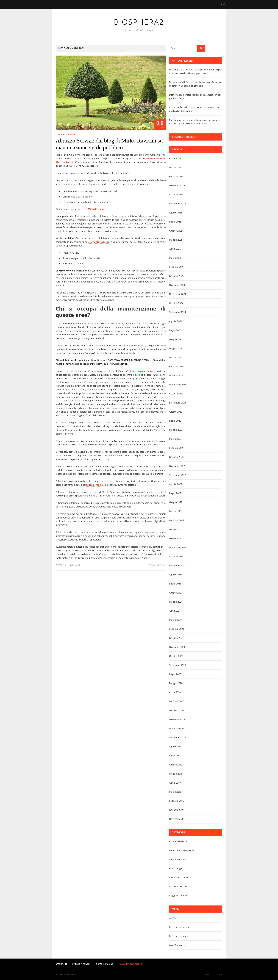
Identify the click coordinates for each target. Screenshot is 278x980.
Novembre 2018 (178, 819)
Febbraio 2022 (177, 520)
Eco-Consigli (175, 868)
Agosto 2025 (176, 213)
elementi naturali (99, 242)
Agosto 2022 (176, 484)
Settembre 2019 (177, 737)
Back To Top (214, 975)
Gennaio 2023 (176, 457)
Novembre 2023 (178, 385)
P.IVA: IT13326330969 (130, 964)
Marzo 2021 (175, 620)
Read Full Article (158, 565)
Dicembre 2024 (177, 285)
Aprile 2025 (175, 249)
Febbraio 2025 (177, 267)
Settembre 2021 (177, 566)
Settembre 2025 (177, 204)
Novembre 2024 (178, 294)
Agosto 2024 (176, 321)
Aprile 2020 (175, 692)
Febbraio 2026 (177, 176)
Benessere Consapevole (182, 850)
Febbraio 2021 (177, 629)
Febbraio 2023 (177, 448)
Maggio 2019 (176, 774)
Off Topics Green (178, 886)
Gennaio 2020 (176, 710)
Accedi (173, 918)
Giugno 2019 (176, 765)
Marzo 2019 (175, 792)
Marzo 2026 (175, 167)
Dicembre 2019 (177, 719)
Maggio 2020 (176, 683)
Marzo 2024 (175, 357)
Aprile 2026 (175, 158)
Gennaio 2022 (176, 529)
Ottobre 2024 (176, 303)
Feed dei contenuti (179, 927)
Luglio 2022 (175, 493)
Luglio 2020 (175, 674)
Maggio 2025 (176, 240)
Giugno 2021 (176, 593)
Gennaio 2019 (176, 810)
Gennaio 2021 (176, 638)
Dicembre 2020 (177, 647)
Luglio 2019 (175, 756)
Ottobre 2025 (176, 194)
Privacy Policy (82, 964)
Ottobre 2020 (176, 656)
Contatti (61, 964)
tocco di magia (94, 485)
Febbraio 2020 (177, 701)
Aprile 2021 (175, 611)
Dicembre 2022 (177, 466)
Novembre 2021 (178, 547)
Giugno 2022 (176, 502)
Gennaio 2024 (176, 375)
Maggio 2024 (176, 348)
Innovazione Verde (179, 877)
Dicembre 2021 (177, 538)
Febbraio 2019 (177, 801)
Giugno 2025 (176, 231)
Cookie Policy (105, 964)
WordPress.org (177, 945)
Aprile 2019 (175, 783)
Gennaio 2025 (176, 276)
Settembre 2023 (177, 403)
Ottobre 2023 (176, 394)
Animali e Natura (178, 841)
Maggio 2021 (176, 602)
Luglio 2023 (175, 421)
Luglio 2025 (175, 222)
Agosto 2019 (176, 746)
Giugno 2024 (176, 339)
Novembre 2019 (178, 728)
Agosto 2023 (176, 412)
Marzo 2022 (175, 511)
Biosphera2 (71, 975)
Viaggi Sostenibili (178, 896)
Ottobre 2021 (176, 556)
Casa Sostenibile (68, 134)
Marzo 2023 (175, 439)
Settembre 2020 (177, 665)
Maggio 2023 (176, 430)
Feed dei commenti (179, 936)
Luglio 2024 (175, 330)
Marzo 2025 (175, 258)
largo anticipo (145, 371)
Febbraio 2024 (177, 366)
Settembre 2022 (177, 475)
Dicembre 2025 (177, 185)
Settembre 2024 (177, 312)
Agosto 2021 (176, 575)
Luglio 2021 (175, 584)
